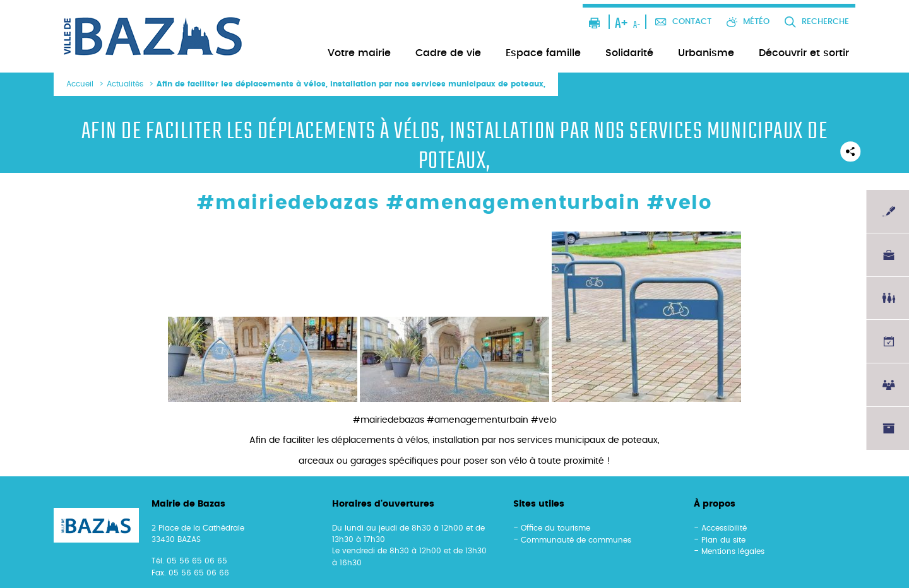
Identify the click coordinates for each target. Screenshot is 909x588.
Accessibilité (724, 528)
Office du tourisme (555, 528)
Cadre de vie (448, 53)
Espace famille (543, 53)
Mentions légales (733, 551)
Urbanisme (706, 53)
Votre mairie (359, 53)
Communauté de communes (576, 540)
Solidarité (629, 53)
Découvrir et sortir (804, 53)
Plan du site (723, 540)
